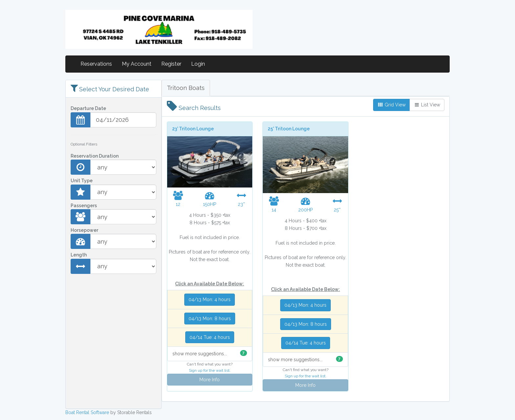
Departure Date (88, 108)
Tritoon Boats (186, 88)
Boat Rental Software (87, 412)
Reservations (96, 64)
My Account (137, 64)
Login (198, 64)
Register (171, 64)
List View (427, 105)
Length (79, 255)
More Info (210, 380)
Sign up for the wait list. (210, 370)
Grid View (392, 105)
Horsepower (84, 230)
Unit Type (82, 181)
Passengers (84, 206)
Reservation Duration (95, 156)
